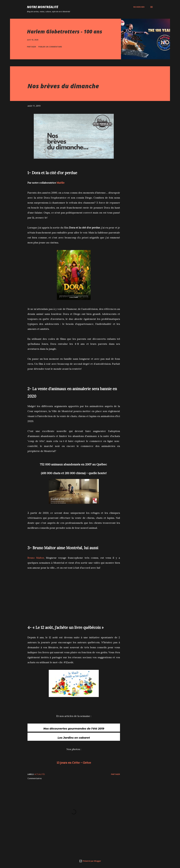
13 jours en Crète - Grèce (74, 763)
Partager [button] (31, 47)
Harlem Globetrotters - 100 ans (65, 31)
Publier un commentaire (50, 47)
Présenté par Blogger (90, 861)
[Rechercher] (139, 7)
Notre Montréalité (43, 7)
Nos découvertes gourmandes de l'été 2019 (74, 729)
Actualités (40, 775)
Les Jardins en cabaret (74, 738)
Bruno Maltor (36, 558)
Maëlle (61, 183)
